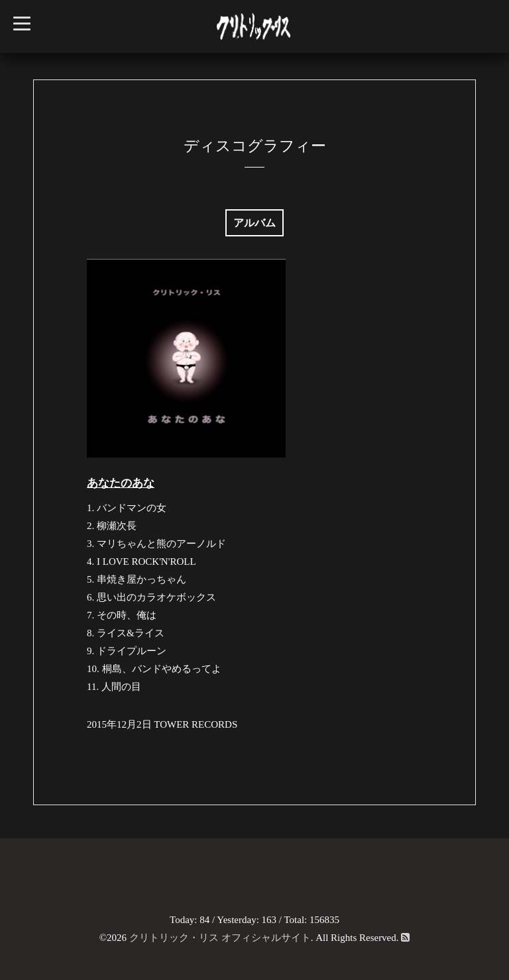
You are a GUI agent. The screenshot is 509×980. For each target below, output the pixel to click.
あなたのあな (121, 483)
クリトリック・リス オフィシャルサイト (220, 938)
